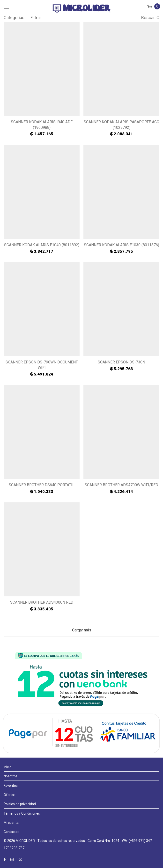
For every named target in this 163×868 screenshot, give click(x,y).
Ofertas (10, 795)
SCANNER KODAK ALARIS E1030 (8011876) (122, 245)
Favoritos (11, 786)
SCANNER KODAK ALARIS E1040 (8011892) (42, 245)
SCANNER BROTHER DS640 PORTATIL (42, 485)
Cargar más (82, 630)
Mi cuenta (11, 823)
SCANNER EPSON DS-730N (121, 362)
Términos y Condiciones (22, 813)
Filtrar (36, 18)
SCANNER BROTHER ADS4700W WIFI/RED (121, 485)
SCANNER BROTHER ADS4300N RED (42, 602)
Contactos (11, 832)
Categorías (14, 18)
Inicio (7, 767)
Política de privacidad (20, 804)
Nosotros (11, 776)
